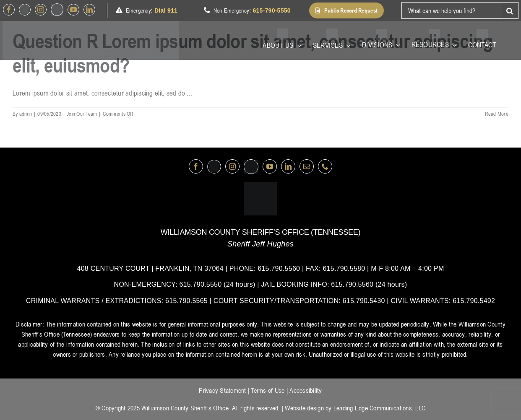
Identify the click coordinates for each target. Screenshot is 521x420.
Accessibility (306, 390)
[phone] (325, 166)
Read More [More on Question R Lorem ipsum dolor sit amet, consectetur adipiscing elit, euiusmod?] (497, 114)
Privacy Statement (222, 390)
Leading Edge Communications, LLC (379, 408)
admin (26, 114)
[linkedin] (89, 10)
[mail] (307, 166)
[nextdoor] (57, 10)
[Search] (510, 10)
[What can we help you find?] (452, 10)
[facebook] (9, 10)
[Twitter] (25, 10)
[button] (346, 10)
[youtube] (73, 10)
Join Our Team (82, 114)
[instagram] (41, 10)
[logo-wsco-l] (260, 185)
